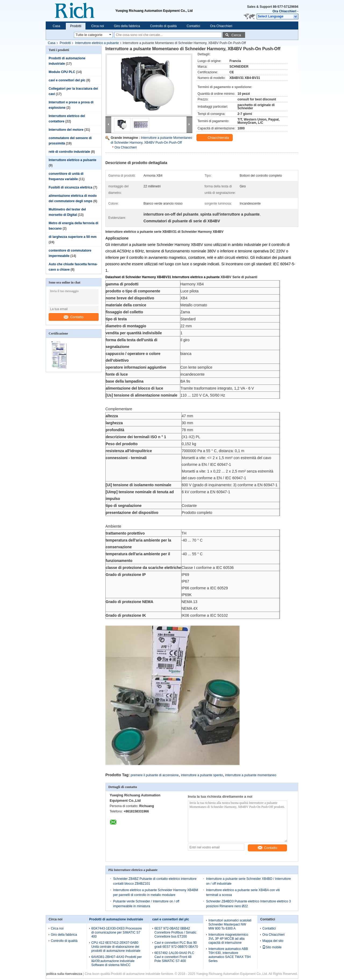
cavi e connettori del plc (67, 80)
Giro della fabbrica (127, 26)
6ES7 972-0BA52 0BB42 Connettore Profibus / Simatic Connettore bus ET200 (175, 932)
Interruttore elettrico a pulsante (97, 43)
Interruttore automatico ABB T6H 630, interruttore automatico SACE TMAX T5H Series (229, 955)
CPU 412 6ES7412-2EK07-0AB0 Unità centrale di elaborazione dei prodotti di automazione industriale (116, 947)
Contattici (193, 26)
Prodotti (76, 26)
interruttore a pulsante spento (202, 775)
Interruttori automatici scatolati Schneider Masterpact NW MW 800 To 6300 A (230, 924)
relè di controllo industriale (69, 152)
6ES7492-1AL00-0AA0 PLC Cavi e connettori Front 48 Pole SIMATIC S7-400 (174, 957)
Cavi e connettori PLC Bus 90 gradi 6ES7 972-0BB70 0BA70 (176, 945)
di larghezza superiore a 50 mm (73, 237)
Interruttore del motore (66, 130)
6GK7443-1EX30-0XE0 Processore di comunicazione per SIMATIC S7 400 (117, 932)
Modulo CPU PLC (62, 72)
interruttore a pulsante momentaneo (251, 775)
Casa (56, 26)
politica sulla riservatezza (64, 974)
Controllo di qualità (163, 26)
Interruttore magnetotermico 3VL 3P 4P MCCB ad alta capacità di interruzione (228, 939)
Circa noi (97, 26)
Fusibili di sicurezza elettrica (71, 187)
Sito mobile (272, 947)
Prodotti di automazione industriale (116, 919)
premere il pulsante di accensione (155, 775)
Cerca (236, 35)
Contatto (74, 317)
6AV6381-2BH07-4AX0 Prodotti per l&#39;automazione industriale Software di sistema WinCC (117, 961)
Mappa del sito (273, 941)
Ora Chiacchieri (284, 11)
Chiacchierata (215, 138)
